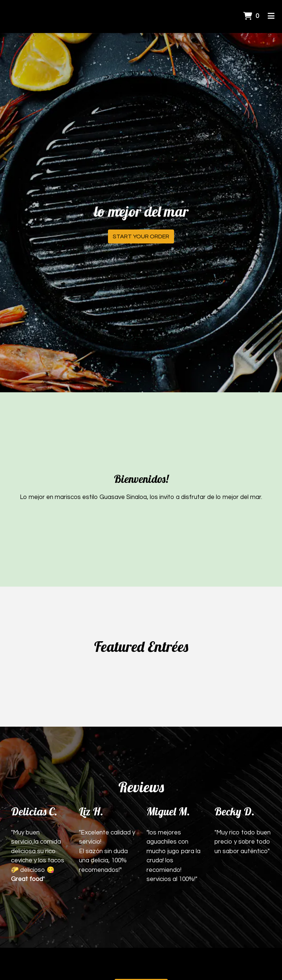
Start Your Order (141, 236)
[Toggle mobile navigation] (271, 16)
